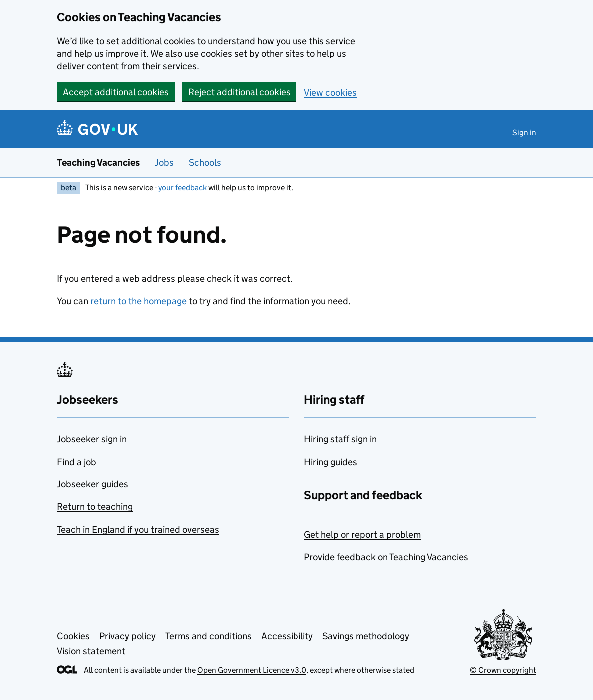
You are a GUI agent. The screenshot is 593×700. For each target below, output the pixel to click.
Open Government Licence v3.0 (252, 670)
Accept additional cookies (116, 92)
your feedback (182, 187)
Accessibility (287, 636)
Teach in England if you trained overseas (138, 530)
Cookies (73, 636)
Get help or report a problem (362, 535)
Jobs (164, 162)
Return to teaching (95, 507)
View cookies (330, 93)
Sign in (524, 132)
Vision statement (91, 651)
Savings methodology (366, 636)
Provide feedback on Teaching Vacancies (386, 557)
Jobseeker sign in (92, 439)
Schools (205, 162)
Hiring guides (331, 462)
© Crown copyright (503, 670)
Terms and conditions (208, 636)
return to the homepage (139, 301)
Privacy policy (128, 636)
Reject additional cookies (239, 92)
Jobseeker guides (93, 484)
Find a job (77, 462)
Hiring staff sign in (340, 439)
